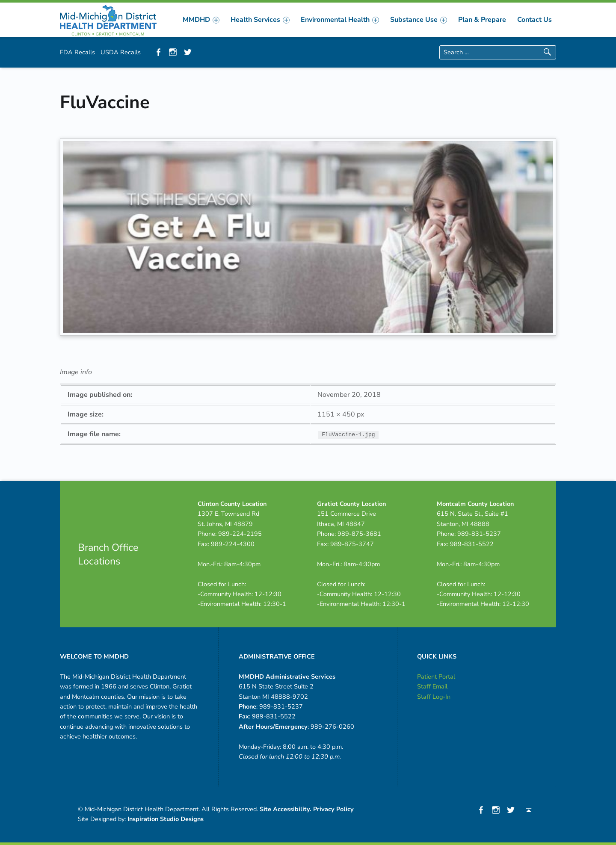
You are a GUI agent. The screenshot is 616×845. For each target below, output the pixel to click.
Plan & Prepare (482, 20)
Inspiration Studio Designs (166, 819)
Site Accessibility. (286, 809)
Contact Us (535, 20)
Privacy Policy (333, 809)
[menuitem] (201, 20)
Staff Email (432, 686)
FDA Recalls (77, 52)
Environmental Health (340, 20)
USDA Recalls (121, 52)
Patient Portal (436, 677)
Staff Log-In (434, 697)
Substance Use (419, 20)
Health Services (260, 20)
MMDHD (201, 20)
